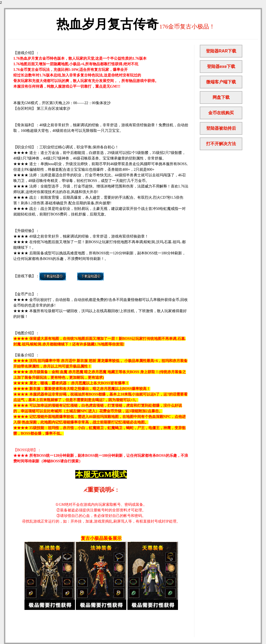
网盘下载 (221, 97)
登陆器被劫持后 (221, 128)
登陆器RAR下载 (221, 51)
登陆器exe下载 (221, 66)
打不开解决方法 (221, 144)
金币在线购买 (221, 113)
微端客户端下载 (221, 82)
